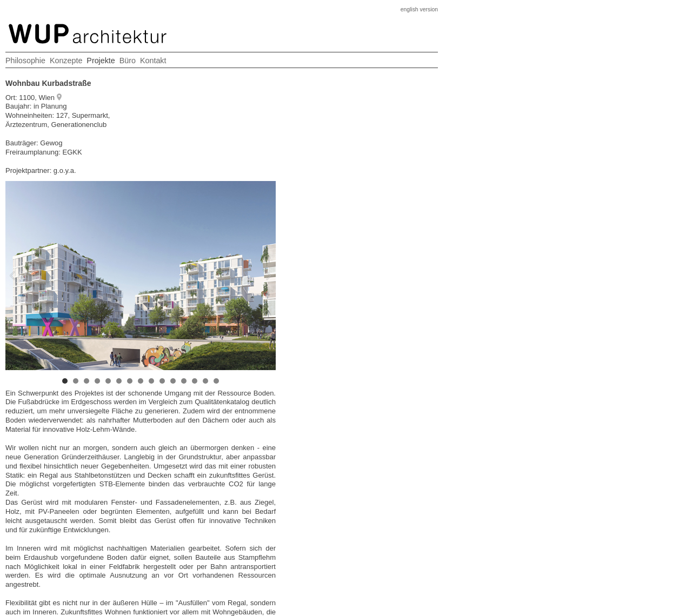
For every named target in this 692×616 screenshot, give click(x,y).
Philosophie (25, 61)
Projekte (101, 61)
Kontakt (153, 61)
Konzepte (66, 61)
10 (162, 381)
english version (419, 9)
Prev (73, 276)
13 (195, 381)
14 (205, 381)
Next (208, 276)
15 (216, 381)
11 (173, 381)
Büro (128, 61)
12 (184, 381)
